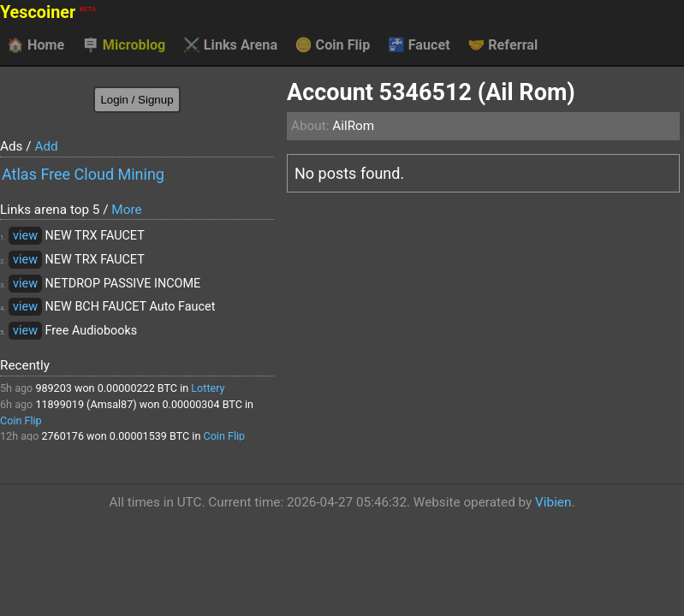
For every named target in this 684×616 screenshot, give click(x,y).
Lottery (208, 388)
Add (46, 146)
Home (36, 45)
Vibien (553, 502)
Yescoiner (48, 12)
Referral (503, 45)
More (126, 210)
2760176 (62, 436)
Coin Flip (333, 45)
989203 (53, 388)
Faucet (419, 45)
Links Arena (230, 45)
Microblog (124, 45)
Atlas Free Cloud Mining (83, 174)
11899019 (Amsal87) (86, 404)
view (25, 236)
